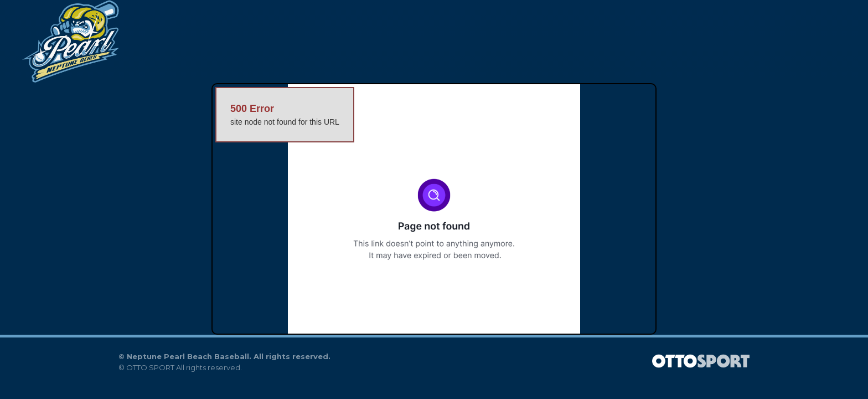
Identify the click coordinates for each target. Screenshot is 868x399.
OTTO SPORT (150, 367)
